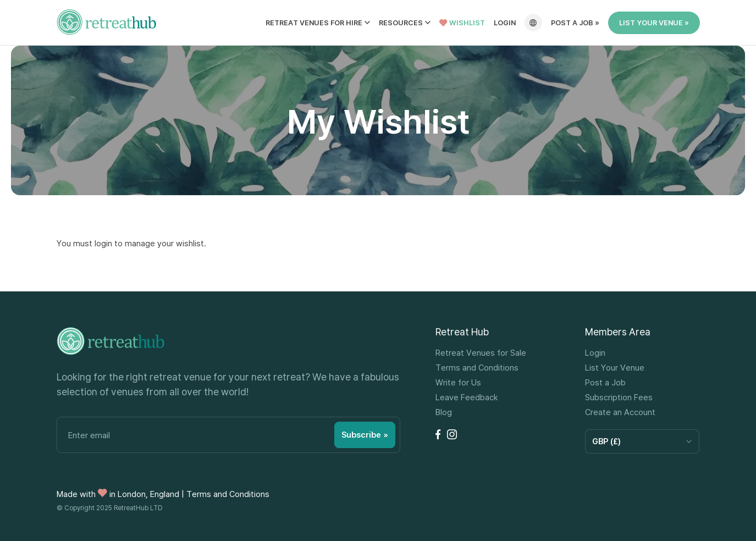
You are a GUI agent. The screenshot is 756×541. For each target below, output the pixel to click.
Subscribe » (365, 435)
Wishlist (462, 23)
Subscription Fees (619, 397)
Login (505, 23)
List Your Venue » (654, 23)
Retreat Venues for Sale (481, 353)
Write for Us (458, 382)
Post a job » (575, 23)
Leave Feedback (467, 397)
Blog (444, 412)
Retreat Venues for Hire (314, 23)
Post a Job (605, 382)
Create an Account (620, 412)
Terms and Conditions (477, 368)
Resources (401, 23)
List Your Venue (615, 368)
